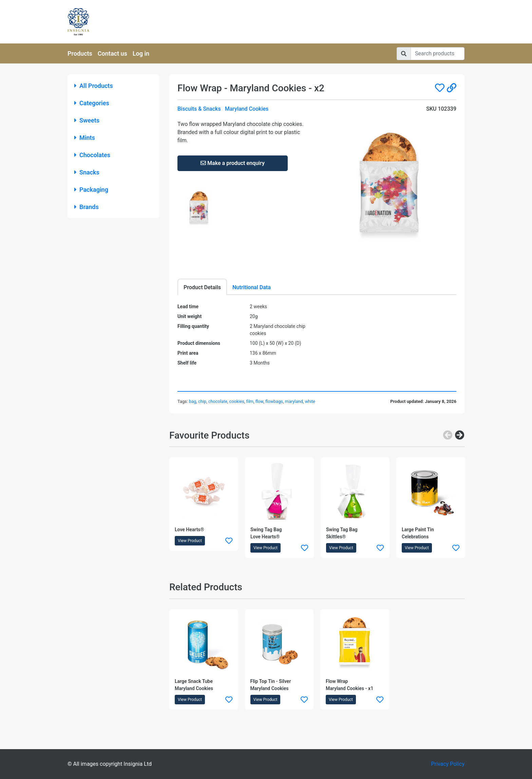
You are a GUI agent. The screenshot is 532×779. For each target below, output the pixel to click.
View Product (190, 541)
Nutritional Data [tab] (252, 287)
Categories (92, 103)
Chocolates (92, 155)
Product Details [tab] (202, 287)
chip (202, 401)
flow (259, 401)
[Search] (438, 54)
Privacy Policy (448, 764)
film (250, 401)
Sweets (87, 120)
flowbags (274, 401)
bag (193, 401)
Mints (85, 138)
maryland (294, 401)
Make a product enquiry (233, 163)
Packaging (91, 190)
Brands (87, 207)
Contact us (112, 53)
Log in (141, 53)
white (310, 401)
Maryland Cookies (247, 109)
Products (80, 53)
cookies (237, 401)
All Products (94, 86)
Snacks (87, 172)
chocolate (218, 401)
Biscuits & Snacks (199, 109)
